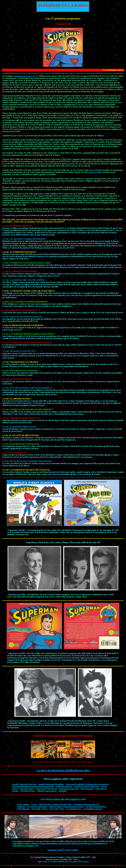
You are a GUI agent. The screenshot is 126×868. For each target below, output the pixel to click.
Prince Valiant (23, 804)
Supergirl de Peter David (46, 789)
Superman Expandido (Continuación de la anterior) (87, 784)
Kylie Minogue (23, 809)
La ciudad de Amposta (93, 809)
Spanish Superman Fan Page (24, 784)
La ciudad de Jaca (74, 809)
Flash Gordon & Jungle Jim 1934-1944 (55, 804)
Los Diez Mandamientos (96, 807)
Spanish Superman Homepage (51, 784)
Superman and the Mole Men (87, 786)
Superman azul (87, 789)
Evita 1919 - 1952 (57, 809)
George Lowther (95, 172)
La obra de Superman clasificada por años (63, 770)
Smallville (63, 791)
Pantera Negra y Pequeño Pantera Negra (66, 807)
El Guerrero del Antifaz (37, 807)
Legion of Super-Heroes (47, 791)
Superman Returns (64, 786)
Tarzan (34, 804)
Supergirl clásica (27, 789)
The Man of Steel (28, 791)
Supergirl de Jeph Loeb (69, 789)
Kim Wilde (36, 809)
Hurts (45, 809)
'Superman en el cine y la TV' (26, 76)
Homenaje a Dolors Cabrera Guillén (63, 850)
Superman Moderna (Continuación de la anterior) (33, 786)
